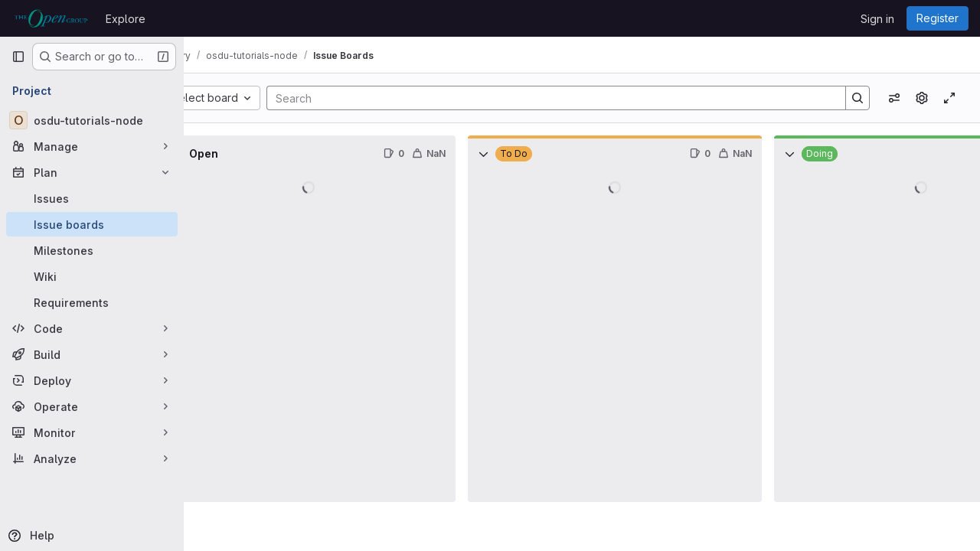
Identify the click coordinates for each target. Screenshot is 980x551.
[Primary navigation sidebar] (18, 57)
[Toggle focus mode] (949, 98)
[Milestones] (92, 250)
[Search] (569, 98)
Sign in (877, 19)
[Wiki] (92, 276)
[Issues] (92, 198)
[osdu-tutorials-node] (92, 120)
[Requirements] (92, 302)
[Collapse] (217, 154)
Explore (126, 19)
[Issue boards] (92, 224)
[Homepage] (51, 18)
